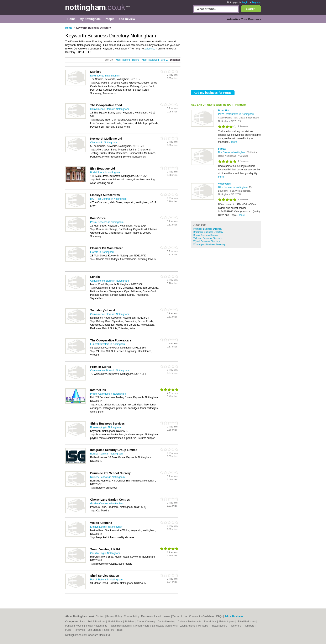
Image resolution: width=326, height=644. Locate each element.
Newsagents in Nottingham (105, 76)
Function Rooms (75, 626)
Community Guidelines (202, 616)
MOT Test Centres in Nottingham (108, 199)
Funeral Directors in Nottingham (108, 344)
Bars (83, 622)
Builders (130, 622)
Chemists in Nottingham (103, 143)
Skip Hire (109, 630)
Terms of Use (180, 616)
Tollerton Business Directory (207, 238)
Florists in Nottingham (102, 252)
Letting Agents (188, 626)
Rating (136, 60)
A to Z (164, 60)
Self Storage (95, 630)
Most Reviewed (150, 60)
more (234, 142)
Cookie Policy (132, 616)
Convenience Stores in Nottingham (109, 109)
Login (245, 2)
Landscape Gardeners (165, 626)
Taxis (120, 630)
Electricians (211, 622)
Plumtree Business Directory (208, 229)
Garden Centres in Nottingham (107, 504)
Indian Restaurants (97, 626)
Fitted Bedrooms (247, 622)
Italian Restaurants (120, 626)
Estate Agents (227, 622)
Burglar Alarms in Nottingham (106, 454)
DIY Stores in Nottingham (233, 152)
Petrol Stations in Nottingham (106, 580)
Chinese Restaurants (190, 622)
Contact (100, 616)
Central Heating (167, 622)
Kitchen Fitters (142, 626)
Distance (175, 60)
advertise (150, 49)
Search (251, 9)
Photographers (219, 626)
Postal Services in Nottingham (107, 222)
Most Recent (123, 60)
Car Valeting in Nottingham (105, 553)
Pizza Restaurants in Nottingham (236, 114)
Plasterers (236, 626)
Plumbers (249, 626)
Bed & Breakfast (97, 622)
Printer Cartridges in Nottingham (108, 394)
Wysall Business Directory (207, 241)
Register (256, 2)
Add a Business (234, 616)
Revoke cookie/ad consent (156, 616)
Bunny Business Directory (206, 235)
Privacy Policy (114, 616)
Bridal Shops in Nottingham (105, 172)
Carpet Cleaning (146, 622)
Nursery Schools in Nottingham (107, 477)
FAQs (219, 616)
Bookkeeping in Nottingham (106, 427)
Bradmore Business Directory (208, 232)
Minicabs (203, 626)
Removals (80, 630)
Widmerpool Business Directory (209, 244)
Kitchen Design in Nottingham (107, 527)
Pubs (69, 630)
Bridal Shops (116, 622)
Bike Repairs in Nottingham (234, 187)
